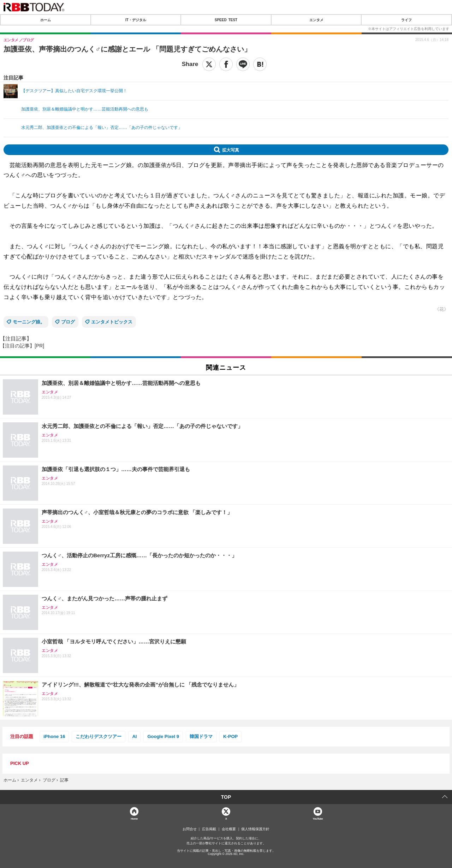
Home (134, 818)
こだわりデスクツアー (99, 736)
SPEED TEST (226, 20)
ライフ (406, 20)
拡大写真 (231, 150)
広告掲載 (209, 829)
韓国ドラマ (201, 736)
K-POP (230, 736)
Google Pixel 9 (163, 736)
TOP (226, 797)
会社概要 (229, 829)
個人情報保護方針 (255, 829)
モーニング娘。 (29, 322)
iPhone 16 (54, 736)
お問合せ (190, 829)
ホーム (46, 20)
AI (134, 736)
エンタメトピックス (112, 322)
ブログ (68, 322)
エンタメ (316, 20)
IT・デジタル (136, 20)
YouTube (318, 818)
